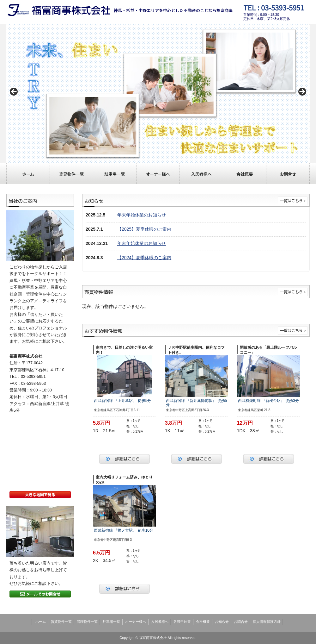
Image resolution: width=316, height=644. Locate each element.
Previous (14, 92)
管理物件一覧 (87, 622)
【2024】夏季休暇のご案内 (144, 258)
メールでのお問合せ (40, 594)
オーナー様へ (158, 174)
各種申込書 (182, 622)
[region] (158, 94)
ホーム (28, 174)
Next (302, 92)
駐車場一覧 (115, 174)
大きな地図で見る (40, 494)
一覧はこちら (291, 201)
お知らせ (222, 622)
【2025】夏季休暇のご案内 (144, 229)
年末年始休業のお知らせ (142, 215)
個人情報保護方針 (267, 622)
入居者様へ (201, 174)
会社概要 (245, 174)
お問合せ (288, 174)
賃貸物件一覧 (71, 174)
